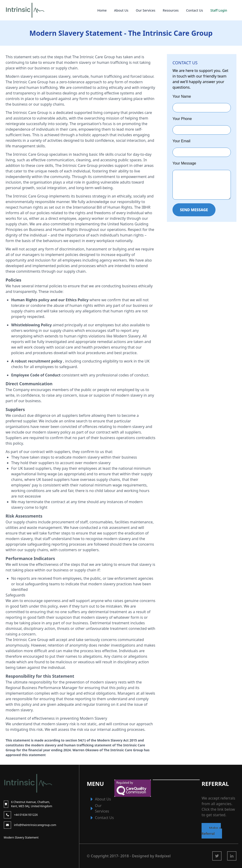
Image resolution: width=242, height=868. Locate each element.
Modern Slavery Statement (21, 837)
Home (102, 10)
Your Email (181, 141)
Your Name (182, 96)
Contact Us (194, 10)
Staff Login (219, 10)
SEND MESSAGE (194, 210)
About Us (121, 10)
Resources (171, 10)
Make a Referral (211, 831)
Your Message (184, 163)
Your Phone (182, 119)
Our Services (146, 10)
